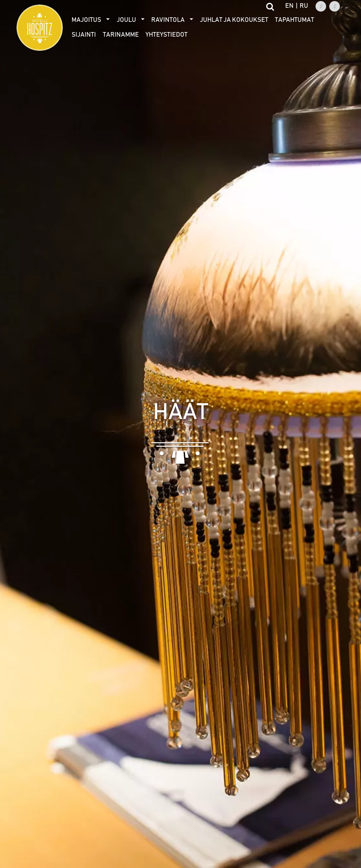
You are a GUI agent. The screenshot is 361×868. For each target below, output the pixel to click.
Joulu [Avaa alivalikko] (126, 20)
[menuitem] (91, 20)
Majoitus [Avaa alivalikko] (86, 20)
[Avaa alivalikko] (108, 20)
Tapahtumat (295, 20)
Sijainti (84, 35)
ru (304, 6)
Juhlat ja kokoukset (234, 20)
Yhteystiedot (167, 35)
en (289, 6)
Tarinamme (121, 35)
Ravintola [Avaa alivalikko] (168, 20)
